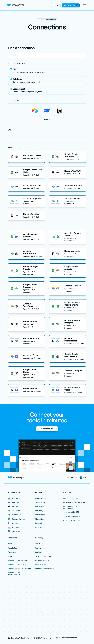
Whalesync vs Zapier (17, 560)
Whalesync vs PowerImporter (14, 573)
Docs (10, 544)
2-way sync (40, 502)
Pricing (39, 527)
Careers (39, 548)
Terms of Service (43, 556)
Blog (10, 556)
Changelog (40, 519)
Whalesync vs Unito (17, 565)
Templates (12, 548)
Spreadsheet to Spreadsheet (70, 507)
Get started (71, 5)
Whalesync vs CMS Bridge (19, 569)
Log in (56, 5)
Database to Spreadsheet (74, 502)
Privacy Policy (42, 560)
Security (39, 511)
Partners (12, 552)
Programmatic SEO (71, 512)
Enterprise (40, 515)
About (38, 544)
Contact (39, 552)
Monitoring (40, 507)
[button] (84, 5)
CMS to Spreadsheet (72, 498)
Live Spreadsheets (71, 516)
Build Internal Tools (73, 520)
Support (39, 523)
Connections (41, 498)
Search (8, 53)
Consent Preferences (45, 569)
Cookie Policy (42, 565)
